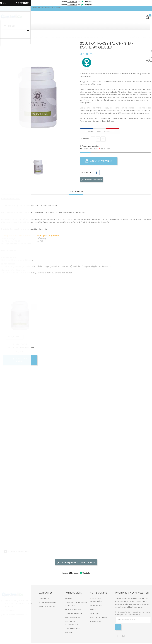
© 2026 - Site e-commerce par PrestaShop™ (22, 641)
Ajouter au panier (99, 161)
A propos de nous (73, 603)
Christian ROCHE (20, 344)
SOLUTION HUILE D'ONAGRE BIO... (20, 348)
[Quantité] (93, 139)
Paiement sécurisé (73, 607)
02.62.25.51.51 (9, 605)
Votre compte (99, 587)
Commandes (96, 599)
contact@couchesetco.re (15, 609)
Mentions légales (72, 612)
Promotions (44, 592)
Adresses (94, 607)
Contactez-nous (72, 622)
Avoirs (93, 603)
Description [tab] (76, 192)
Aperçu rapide (14, 337)
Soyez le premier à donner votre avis (76, 562)
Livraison (69, 592)
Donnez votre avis (91, 180)
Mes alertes (95, 616)
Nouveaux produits (47, 596)
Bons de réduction (98, 612)
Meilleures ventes (47, 601)
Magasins (69, 627)
